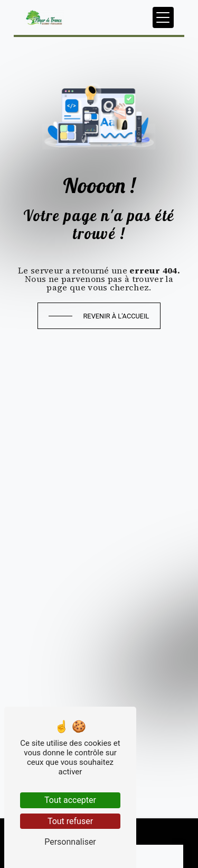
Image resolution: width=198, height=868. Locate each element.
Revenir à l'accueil (116, 316)
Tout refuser (70, 821)
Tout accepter (70, 800)
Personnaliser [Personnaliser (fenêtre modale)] (70, 842)
